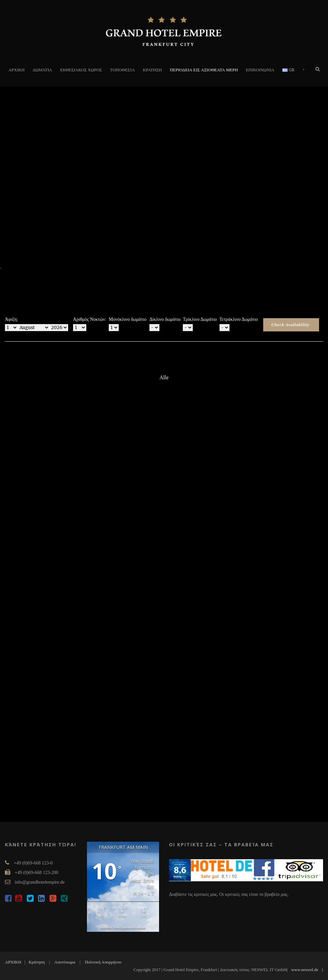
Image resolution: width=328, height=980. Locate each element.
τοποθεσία (122, 70)
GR (288, 70)
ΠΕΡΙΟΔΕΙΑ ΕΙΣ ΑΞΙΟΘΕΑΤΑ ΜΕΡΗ (204, 70)
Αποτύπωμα (65, 962)
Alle (164, 377)
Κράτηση (37, 962)
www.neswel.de (305, 970)
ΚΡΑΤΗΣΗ (152, 70)
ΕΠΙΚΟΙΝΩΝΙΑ (260, 70)
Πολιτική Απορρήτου (103, 962)
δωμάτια (42, 70)
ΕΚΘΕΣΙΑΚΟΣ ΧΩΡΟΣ (81, 70)
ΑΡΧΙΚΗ (16, 70)
